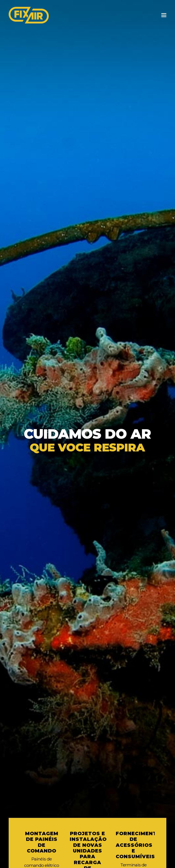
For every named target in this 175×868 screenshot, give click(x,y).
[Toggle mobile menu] (164, 15)
